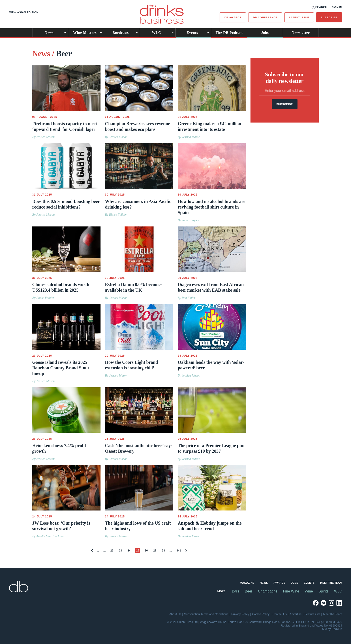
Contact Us (279, 614)
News (49, 33)
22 (112, 551)
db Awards (233, 17)
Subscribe (329, 17)
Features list (312, 614)
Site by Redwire (332, 629)
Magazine (247, 583)
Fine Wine (291, 591)
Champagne (268, 591)
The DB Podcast (229, 33)
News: (222, 591)
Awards (279, 583)
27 (155, 551)
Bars (236, 591)
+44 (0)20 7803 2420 (329, 622)
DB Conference (265, 17)
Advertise (296, 614)
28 (163, 551)
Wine (309, 591)
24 (129, 551)
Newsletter (301, 33)
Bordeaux (121, 33)
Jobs (265, 33)
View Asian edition (24, 12)
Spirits (323, 591)
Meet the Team (331, 583)
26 (146, 551)
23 (120, 551)
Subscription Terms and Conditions (206, 614)
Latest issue (299, 17)
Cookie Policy (261, 614)
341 (179, 551)
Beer (249, 591)
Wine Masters (85, 33)
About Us (175, 614)
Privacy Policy (240, 614)
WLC (157, 33)
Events (192, 33)
